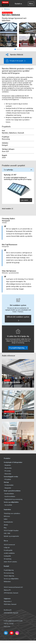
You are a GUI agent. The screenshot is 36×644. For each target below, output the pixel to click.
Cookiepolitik (7, 556)
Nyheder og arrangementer (11, 536)
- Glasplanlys (7, 465)
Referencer (7, 9)
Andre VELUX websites (10, 562)
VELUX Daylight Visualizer (11, 531)
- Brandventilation (9, 494)
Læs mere (26, 200)
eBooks (6, 525)
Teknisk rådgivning (9, 576)
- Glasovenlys (8, 474)
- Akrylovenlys (8, 468)
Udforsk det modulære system (18, 319)
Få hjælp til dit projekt (14, 61)
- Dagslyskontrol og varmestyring (13, 499)
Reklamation (7, 582)
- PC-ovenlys (7, 471)
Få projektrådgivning (18, 348)
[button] (33, 35)
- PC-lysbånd (7, 479)
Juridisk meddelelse (9, 553)
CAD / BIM (7, 533)
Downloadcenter (8, 522)
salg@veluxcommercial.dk (15, 621)
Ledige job (7, 548)
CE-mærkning (8, 559)
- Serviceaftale (8, 505)
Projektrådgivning (9, 570)
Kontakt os (18, 4)
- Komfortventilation (9, 496)
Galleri (6, 519)
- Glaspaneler (7, 488)
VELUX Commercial (9, 545)
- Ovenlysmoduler (9, 485)
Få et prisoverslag (9, 573)
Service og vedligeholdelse (11, 579)
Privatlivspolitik (8, 550)
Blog (5, 528)
